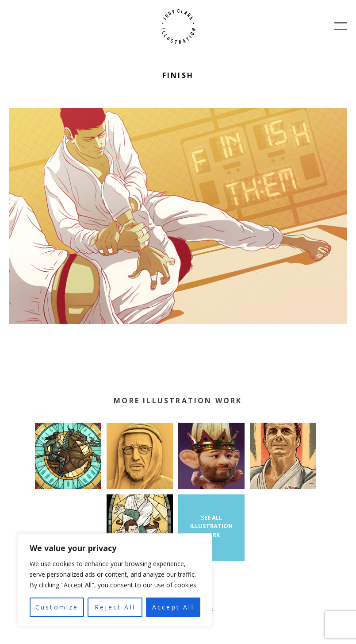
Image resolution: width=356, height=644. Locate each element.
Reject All (115, 607)
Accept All (173, 607)
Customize (57, 607)
